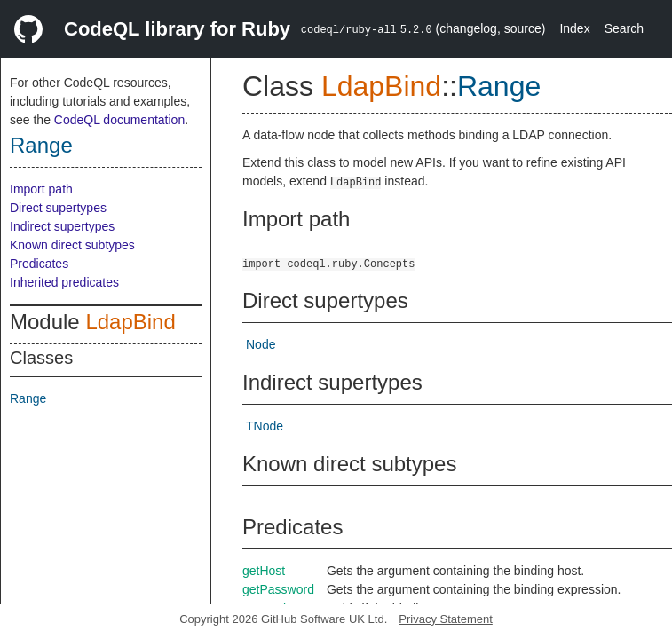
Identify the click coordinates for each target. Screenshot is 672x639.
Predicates (39, 264)
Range (41, 145)
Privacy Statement (446, 619)
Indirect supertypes (62, 226)
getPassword (278, 589)
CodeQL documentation (119, 120)
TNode (265, 426)
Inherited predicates (64, 282)
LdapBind (130, 322)
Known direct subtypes (72, 245)
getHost (264, 571)
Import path (41, 189)
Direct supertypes (58, 208)
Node (261, 344)
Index (574, 28)
